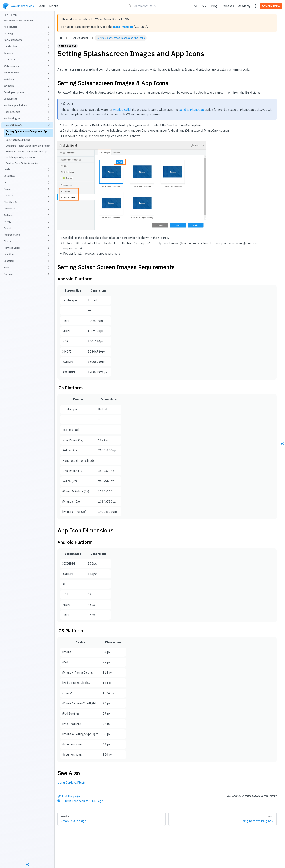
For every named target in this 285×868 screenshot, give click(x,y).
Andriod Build (122, 110)
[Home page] (61, 38)
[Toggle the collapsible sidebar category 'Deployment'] (49, 99)
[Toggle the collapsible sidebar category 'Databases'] (49, 60)
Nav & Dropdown (13, 40)
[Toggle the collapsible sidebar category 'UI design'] (49, 33)
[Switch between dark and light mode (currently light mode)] (256, 6)
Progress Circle (12, 235)
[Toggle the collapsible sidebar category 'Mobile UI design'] (49, 125)
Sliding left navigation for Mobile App (26, 152)
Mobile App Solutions (15, 105)
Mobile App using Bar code (20, 157)
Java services (11, 73)
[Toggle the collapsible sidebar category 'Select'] (49, 228)
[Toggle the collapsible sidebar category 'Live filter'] (49, 254)
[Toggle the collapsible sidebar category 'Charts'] (49, 241)
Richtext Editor (12, 248)
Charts (7, 241)
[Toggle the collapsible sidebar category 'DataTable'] (49, 176)
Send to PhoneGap (192, 110)
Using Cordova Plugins (18, 140)
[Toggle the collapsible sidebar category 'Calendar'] (49, 196)
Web (42, 6)
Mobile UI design (13, 125)
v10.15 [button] (199, 6)
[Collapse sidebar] (27, 864)
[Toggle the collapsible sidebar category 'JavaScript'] (49, 86)
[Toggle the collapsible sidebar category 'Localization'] (49, 47)
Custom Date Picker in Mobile (22, 163)
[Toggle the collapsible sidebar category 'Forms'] (49, 189)
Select (7, 228)
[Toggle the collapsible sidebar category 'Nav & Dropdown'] (49, 40)
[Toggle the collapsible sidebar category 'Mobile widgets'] (49, 119)
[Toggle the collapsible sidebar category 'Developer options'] (49, 92)
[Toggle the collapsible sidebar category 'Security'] (49, 53)
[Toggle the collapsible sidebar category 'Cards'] (49, 169)
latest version (123, 27)
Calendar (8, 196)
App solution (11, 27)
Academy (244, 6)
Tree (6, 267)
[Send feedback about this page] (80, 801)
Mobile (54, 6)
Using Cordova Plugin (71, 783)
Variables (9, 79)
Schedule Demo (271, 6)
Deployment (10, 99)
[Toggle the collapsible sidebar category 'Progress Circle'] (49, 235)
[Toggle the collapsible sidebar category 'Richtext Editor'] (49, 248)
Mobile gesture (12, 112)
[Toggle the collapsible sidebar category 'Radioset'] (49, 215)
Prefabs (8, 274)
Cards (7, 169)
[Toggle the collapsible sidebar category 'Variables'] (49, 79)
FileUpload (9, 209)
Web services (11, 66)
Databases (10, 60)
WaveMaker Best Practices (19, 21)
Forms (7, 189)
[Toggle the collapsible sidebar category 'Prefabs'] (49, 274)
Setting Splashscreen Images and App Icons (27, 133)
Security (8, 53)
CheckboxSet (11, 202)
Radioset (9, 215)
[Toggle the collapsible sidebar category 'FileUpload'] (49, 209)
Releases (228, 6)
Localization (10, 46)
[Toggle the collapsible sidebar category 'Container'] (49, 261)
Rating (7, 222)
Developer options (14, 92)
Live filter (9, 254)
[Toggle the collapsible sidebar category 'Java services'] (49, 73)
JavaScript (10, 86)
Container (9, 261)
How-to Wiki (10, 15)
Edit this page (69, 796)
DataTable (9, 176)
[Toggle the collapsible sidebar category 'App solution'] (49, 27)
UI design (9, 33)
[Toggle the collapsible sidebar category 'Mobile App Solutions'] (49, 105)
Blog (214, 6)
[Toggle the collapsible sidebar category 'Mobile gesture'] (49, 112)
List (6, 182)
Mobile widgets (12, 118)
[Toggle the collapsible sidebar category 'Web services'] (49, 66)
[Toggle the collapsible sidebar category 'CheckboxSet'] (49, 202)
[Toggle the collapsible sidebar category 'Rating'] (49, 222)
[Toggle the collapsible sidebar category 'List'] (49, 183)
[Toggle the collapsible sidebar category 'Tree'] (49, 268)
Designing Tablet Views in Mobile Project (28, 146)
